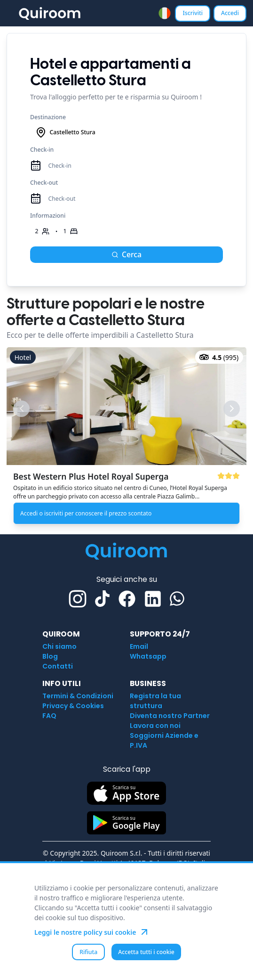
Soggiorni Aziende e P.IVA (164, 740)
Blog (50, 656)
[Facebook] (127, 599)
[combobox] (165, 13)
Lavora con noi (155, 726)
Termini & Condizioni (78, 696)
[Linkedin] (153, 599)
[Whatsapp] (177, 599)
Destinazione (48, 117)
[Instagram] (78, 599)
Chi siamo (59, 646)
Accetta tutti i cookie (146, 952)
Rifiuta (88, 952)
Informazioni (48, 216)
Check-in (42, 150)
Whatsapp (148, 656)
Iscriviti (193, 13)
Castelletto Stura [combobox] (65, 132)
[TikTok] (102, 599)
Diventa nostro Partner (170, 716)
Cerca (126, 254)
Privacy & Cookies (73, 706)
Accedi (230, 13)
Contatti (58, 666)
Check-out (44, 183)
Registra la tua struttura (155, 701)
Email (139, 646)
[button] (126, 437)
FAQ (49, 716)
